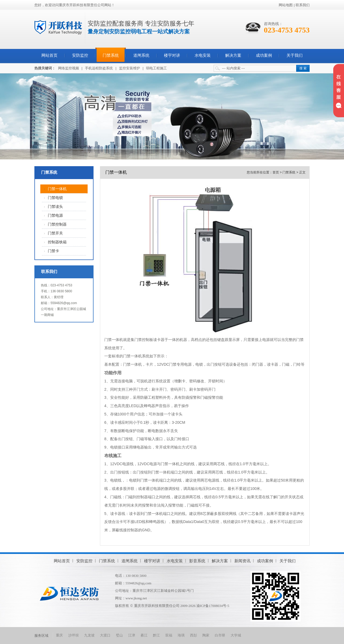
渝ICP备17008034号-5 (213, 606)
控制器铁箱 (57, 242)
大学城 (236, 635)
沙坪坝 (74, 635)
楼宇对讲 (172, 55)
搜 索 (303, 68)
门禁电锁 (55, 198)
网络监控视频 (69, 68)
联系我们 (303, 5)
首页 (276, 172)
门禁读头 (55, 207)
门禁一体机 (57, 189)
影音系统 (197, 561)
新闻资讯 (242, 561)
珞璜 (181, 635)
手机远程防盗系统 (99, 68)
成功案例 (264, 55)
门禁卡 (53, 251)
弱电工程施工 (156, 68)
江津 (132, 635)
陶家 (206, 635)
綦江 (144, 635)
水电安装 (203, 55)
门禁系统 (111, 55)
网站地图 (286, 5)
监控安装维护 (130, 68)
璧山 (119, 635)
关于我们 (295, 55)
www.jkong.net (136, 598)
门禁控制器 (57, 224)
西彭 (193, 635)
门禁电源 (55, 216)
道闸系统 (141, 55)
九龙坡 (89, 635)
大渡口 (105, 635)
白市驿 (220, 635)
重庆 (59, 635)
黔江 (156, 635)
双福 (169, 635)
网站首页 (49, 55)
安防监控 (80, 55)
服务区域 (41, 636)
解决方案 (233, 55)
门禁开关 (55, 233)
